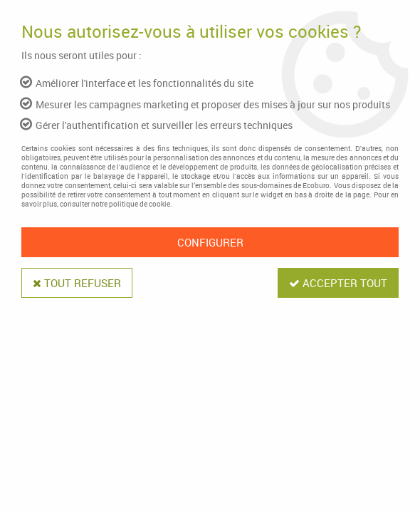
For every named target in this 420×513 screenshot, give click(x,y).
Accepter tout (338, 283)
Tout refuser (77, 283)
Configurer (210, 242)
